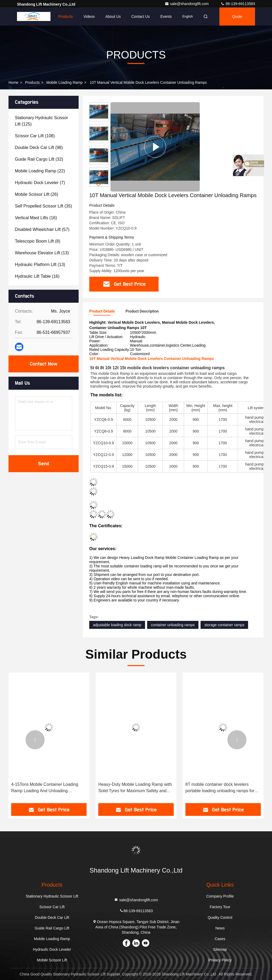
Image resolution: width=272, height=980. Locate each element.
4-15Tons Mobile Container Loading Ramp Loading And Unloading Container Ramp (45, 788)
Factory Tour (220, 907)
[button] (99, 184)
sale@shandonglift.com (187, 4)
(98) (39, 148)
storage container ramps (224, 625)
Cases (220, 939)
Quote (237, 16)
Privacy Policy (220, 960)
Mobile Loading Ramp (65, 82)
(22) (40, 171)
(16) (36, 218)
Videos (89, 16)
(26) (37, 194)
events (166, 16)
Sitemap (220, 949)
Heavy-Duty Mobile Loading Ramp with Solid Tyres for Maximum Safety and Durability (135, 788)
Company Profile (220, 896)
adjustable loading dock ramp (117, 625)
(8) (38, 241)
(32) (39, 159)
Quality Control (220, 917)
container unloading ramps (173, 625)
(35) (43, 206)
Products (65, 16)
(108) (35, 136)
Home (43, 16)
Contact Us (140, 16)
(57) (42, 229)
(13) (42, 253)
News (220, 928)
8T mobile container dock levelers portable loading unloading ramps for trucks (220, 788)
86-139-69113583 (238, 4)
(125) (41, 121)
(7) (40, 183)
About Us (113, 16)
